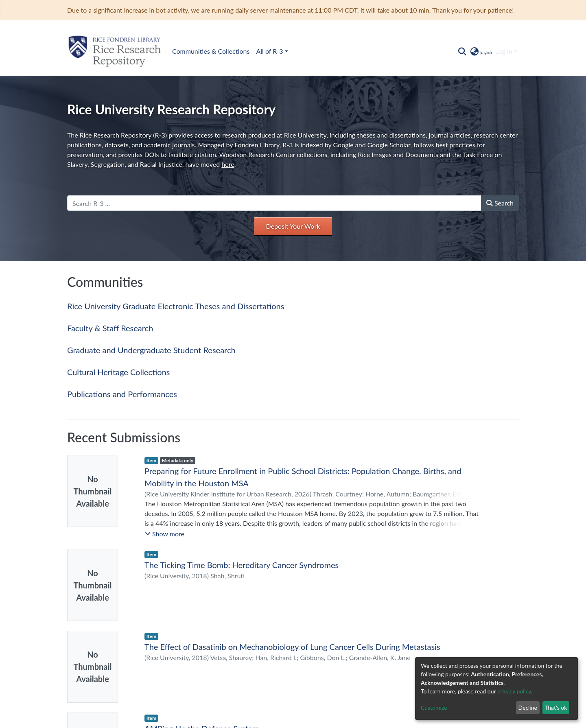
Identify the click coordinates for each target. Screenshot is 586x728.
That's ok (556, 707)
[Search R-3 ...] (274, 203)
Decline (528, 707)
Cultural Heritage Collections (118, 372)
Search (500, 203)
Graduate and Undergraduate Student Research (151, 350)
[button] (480, 51)
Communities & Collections (211, 51)
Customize (434, 707)
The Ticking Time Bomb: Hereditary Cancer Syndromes (242, 565)
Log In (504, 51)
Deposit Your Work (293, 226)
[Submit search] (462, 51)
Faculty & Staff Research (110, 328)
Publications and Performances (122, 394)
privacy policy (514, 691)
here (228, 164)
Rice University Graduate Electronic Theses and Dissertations (176, 306)
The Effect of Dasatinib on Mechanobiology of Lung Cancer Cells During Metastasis (292, 647)
